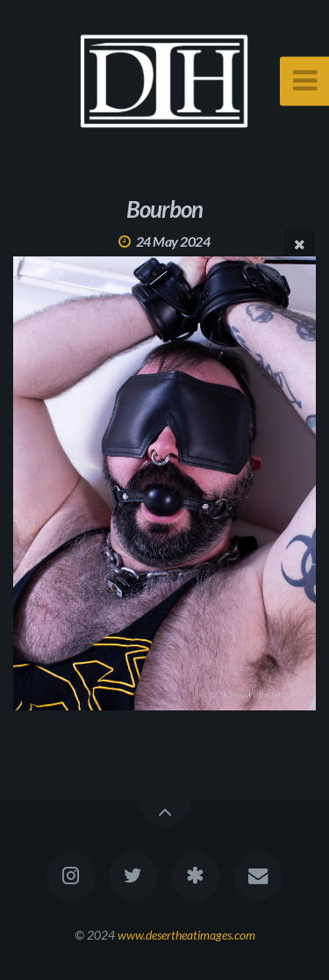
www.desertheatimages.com (186, 935)
